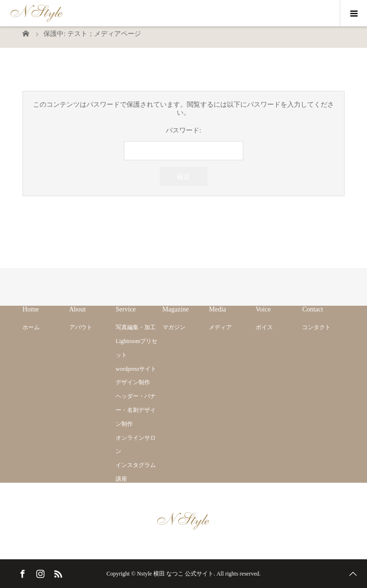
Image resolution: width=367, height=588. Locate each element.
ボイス (264, 327)
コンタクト (316, 327)
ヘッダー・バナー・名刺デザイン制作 (136, 410)
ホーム (31, 327)
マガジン (174, 327)
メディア (220, 327)
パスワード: (183, 144)
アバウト (81, 327)
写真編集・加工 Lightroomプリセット (136, 341)
